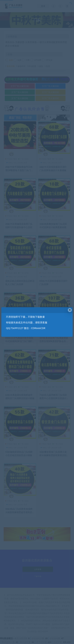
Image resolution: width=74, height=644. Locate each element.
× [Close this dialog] (70, 310)
